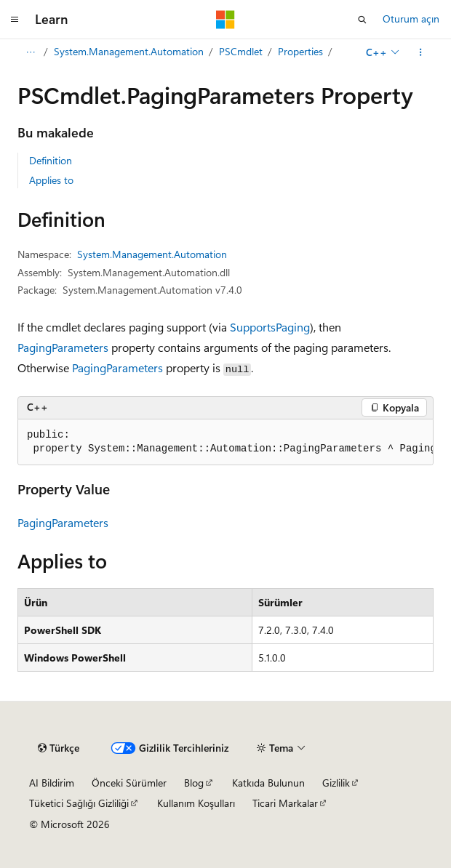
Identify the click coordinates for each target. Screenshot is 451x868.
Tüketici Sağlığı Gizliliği (79, 803)
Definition (51, 160)
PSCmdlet (241, 51)
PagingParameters (63, 347)
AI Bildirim (52, 783)
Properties (300, 51)
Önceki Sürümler (129, 783)
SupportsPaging (270, 327)
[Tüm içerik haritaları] (30, 52)
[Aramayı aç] (362, 20)
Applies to (51, 180)
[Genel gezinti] (15, 20)
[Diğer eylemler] (421, 52)
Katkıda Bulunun (268, 783)
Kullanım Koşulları (196, 803)
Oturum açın (411, 19)
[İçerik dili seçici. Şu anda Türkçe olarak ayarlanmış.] (59, 748)
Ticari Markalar (285, 803)
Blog (194, 783)
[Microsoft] (225, 20)
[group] (225, 442)
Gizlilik (336, 783)
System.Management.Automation (129, 51)
